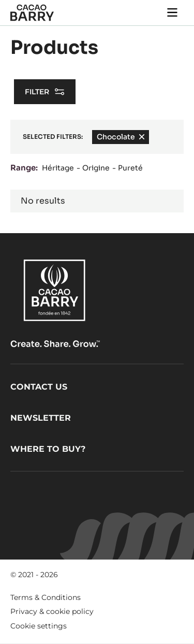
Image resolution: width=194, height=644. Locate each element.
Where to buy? (48, 449)
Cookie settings (39, 626)
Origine (96, 168)
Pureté (130, 168)
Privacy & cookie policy (52, 611)
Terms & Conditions (46, 597)
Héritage (58, 168)
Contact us (39, 387)
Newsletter (41, 418)
